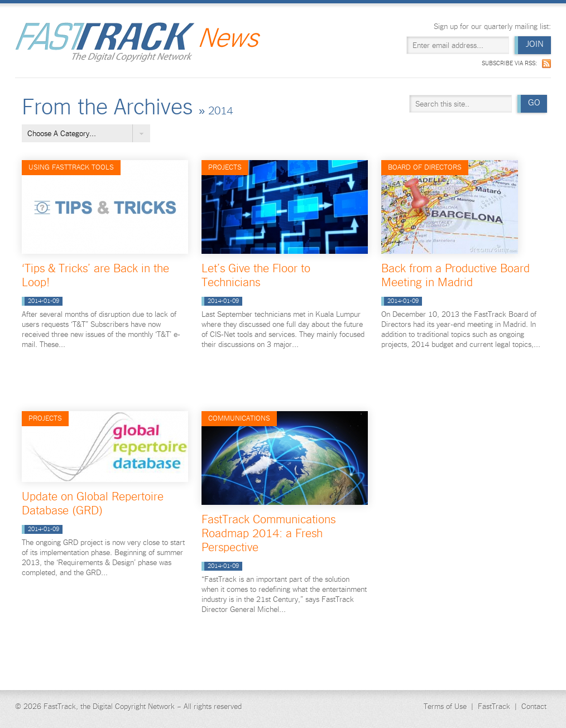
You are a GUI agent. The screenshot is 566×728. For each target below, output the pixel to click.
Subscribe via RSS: (509, 63)
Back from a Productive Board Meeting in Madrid (455, 275)
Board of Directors (425, 167)
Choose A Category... (62, 133)
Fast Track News (138, 42)
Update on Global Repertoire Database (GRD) (93, 503)
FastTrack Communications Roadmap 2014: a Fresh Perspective (268, 533)
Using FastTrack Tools (71, 167)
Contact (534, 706)
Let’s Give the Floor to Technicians (256, 275)
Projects (225, 167)
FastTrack (494, 706)
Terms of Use (445, 706)
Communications (239, 418)
